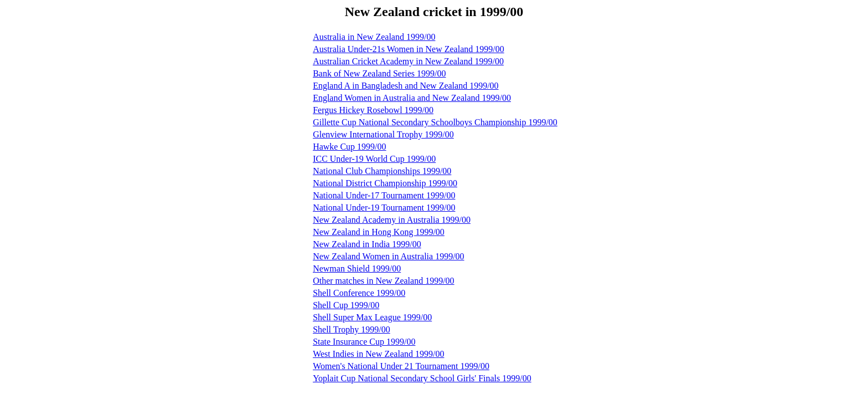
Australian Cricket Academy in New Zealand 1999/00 (408, 61)
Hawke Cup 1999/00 (349, 147)
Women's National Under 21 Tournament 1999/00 (401, 366)
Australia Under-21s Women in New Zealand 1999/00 (409, 49)
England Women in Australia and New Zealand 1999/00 (412, 98)
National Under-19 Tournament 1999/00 (384, 208)
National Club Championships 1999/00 (382, 171)
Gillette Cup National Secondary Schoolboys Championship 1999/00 (435, 122)
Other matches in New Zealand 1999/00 (383, 281)
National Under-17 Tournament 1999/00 (384, 195)
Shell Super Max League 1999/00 (372, 317)
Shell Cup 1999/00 (346, 305)
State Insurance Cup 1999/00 (364, 342)
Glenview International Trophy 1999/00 (383, 134)
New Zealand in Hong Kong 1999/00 (379, 232)
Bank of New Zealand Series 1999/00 (379, 73)
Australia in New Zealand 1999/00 (374, 37)
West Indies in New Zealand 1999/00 (378, 354)
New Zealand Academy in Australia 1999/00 (392, 220)
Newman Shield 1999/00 (357, 268)
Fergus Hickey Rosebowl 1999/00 (373, 110)
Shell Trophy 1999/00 (352, 329)
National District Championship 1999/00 (385, 183)
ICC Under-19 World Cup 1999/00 (374, 159)
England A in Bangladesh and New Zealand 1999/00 (405, 86)
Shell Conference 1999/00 (359, 293)
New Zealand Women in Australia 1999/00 (388, 256)
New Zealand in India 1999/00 (367, 244)
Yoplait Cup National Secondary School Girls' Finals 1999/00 (422, 378)
